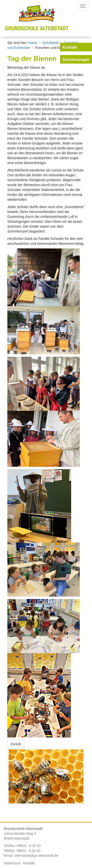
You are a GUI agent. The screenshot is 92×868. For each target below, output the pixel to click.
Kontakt (29, 863)
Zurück (16, 744)
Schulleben (51, 43)
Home (33, 43)
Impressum (12, 863)
